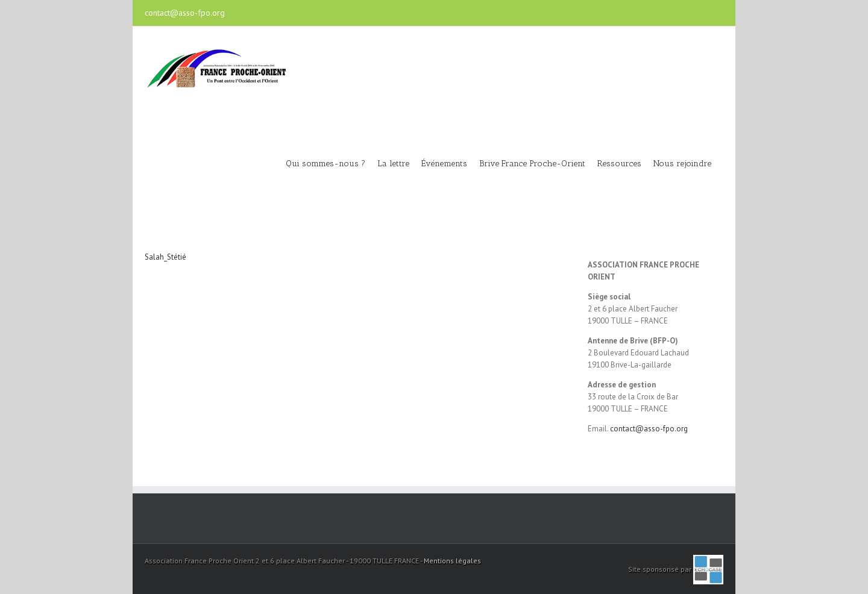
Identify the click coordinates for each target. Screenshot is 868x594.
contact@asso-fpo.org (185, 13)
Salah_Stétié (165, 257)
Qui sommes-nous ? (325, 164)
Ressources (619, 164)
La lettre (393, 164)
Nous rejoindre (682, 164)
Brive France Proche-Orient (532, 164)
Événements (444, 164)
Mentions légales (452, 561)
